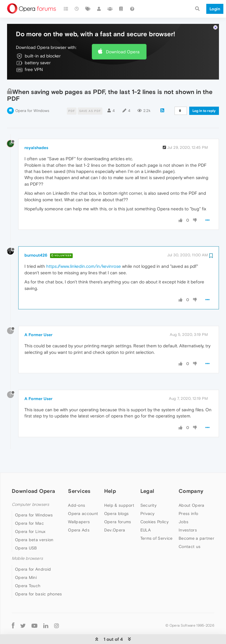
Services (79, 477)
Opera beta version (34, 526)
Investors (188, 516)
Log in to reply (204, 97)
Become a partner (196, 524)
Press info (188, 499)
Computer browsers (30, 490)
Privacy (148, 499)
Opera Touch (28, 571)
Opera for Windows (32, 96)
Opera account (83, 499)
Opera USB (26, 534)
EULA (146, 516)
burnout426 (36, 241)
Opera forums (118, 508)
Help (110, 477)
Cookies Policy (154, 508)
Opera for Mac (29, 509)
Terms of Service (157, 524)
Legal (147, 477)
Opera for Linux (30, 517)
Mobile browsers (27, 544)
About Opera (191, 491)
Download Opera (123, 37)
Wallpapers (79, 508)
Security (148, 491)
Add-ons (77, 491)
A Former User (38, 321)
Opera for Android (33, 555)
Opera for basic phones (39, 579)
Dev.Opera (115, 516)
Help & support (119, 491)
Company (191, 477)
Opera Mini (26, 563)
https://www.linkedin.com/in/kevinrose (84, 252)
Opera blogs (116, 499)
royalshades (36, 133)
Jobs (183, 508)
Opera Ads (79, 516)
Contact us (190, 532)
